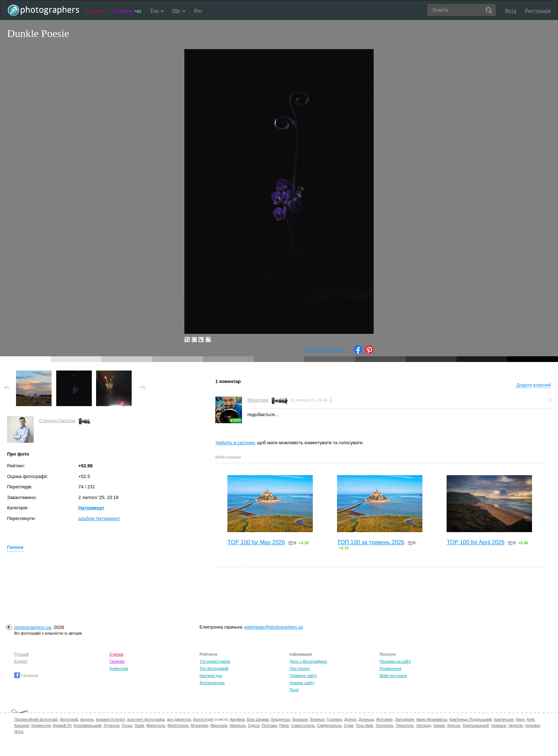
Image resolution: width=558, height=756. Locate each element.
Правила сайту (303, 676)
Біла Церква (258, 719)
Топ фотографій (214, 668)
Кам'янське (504, 719)
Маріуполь (156, 725)
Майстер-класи (393, 676)
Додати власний (534, 385)
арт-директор (179, 719)
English (21, 661)
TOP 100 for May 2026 (256, 542)
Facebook (26, 676)
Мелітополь (178, 725)
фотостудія (203, 719)
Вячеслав (258, 400)
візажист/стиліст (110, 719)
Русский (22, 654)
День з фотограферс (309, 661)
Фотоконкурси (212, 683)
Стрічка (96, 11)
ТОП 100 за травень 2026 (371, 542)
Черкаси (499, 725)
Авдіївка (237, 719)
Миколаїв (219, 725)
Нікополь (238, 725)
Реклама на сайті (395, 661)
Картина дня (211, 676)
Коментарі (119, 668)
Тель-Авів (364, 725)
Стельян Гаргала (57, 421)
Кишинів (22, 725)
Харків (439, 725)
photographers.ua (33, 627)
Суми (349, 725)
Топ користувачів (215, 661)
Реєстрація (538, 11)
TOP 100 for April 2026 (475, 542)
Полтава (269, 725)
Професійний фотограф (36, 719)
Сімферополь (329, 725)
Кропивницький (88, 725)
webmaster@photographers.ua (273, 627)
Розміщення (391, 668)
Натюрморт (91, 508)
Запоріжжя (405, 719)
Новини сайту (302, 683)
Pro (198, 11)
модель (87, 719)
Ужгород (423, 725)
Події (294, 690)
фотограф (69, 719)
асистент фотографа (146, 719)
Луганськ (112, 725)
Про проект (300, 668)
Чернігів (515, 725)
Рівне (284, 725)
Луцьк (127, 725)
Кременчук (41, 725)
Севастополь (303, 725)
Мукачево (199, 725)
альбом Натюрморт (99, 518)
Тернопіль (385, 725)
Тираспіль (405, 725)
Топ (157, 11)
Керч (520, 719)
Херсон (454, 725)
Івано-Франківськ (432, 719)
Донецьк (366, 719)
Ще (179, 11)
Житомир (384, 719)
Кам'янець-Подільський (470, 719)
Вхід (511, 11)
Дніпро (350, 719)
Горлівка (334, 719)
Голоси (15, 547)
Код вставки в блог (325, 350)
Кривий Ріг (62, 725)
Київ (531, 719)
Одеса (254, 725)
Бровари (300, 719)
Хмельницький (475, 725)
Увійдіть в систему (235, 443)
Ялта (19, 731)
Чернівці (533, 725)
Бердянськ (281, 719)
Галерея (127, 11)
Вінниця (317, 719)
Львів (139, 725)
